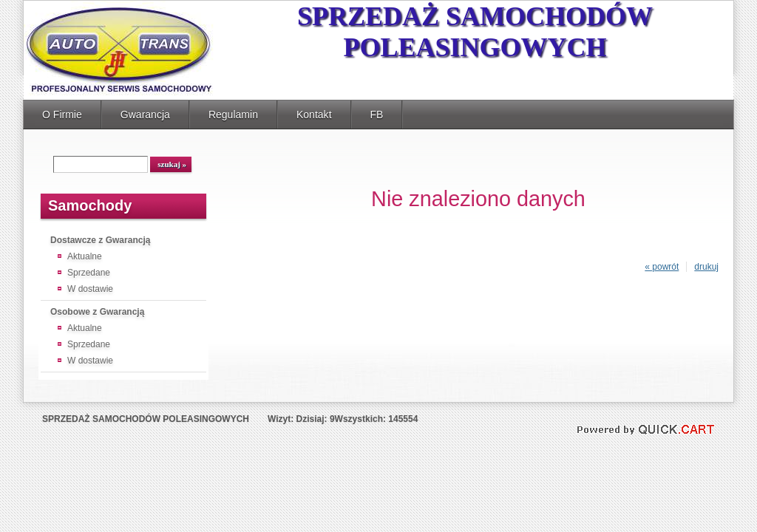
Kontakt (314, 115)
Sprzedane (89, 273)
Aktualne (85, 256)
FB (377, 115)
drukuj (706, 267)
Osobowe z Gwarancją (97, 312)
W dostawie (90, 289)
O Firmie (62, 115)
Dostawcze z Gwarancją (100, 240)
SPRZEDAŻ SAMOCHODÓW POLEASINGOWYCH (475, 32)
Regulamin (233, 115)
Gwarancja (145, 115)
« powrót (662, 267)
